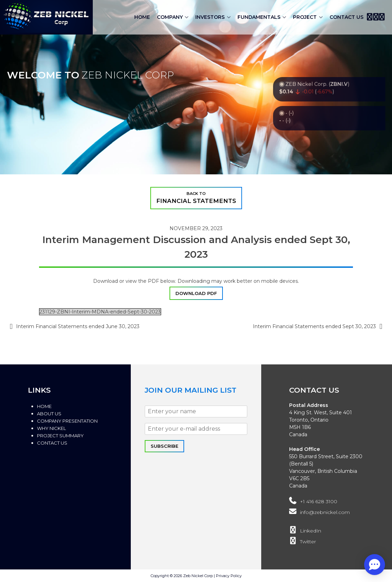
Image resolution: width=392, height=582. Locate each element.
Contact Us (346, 17)
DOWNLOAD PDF (196, 293)
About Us (49, 414)
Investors (210, 17)
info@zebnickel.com (319, 512)
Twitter (302, 542)
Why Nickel (51, 428)
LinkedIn (305, 531)
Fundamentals (259, 17)
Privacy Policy (229, 576)
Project (305, 17)
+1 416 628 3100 (313, 501)
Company (170, 17)
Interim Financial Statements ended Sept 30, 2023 (314, 326)
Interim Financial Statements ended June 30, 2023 (78, 326)
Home (142, 17)
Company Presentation (67, 421)
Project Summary (60, 436)
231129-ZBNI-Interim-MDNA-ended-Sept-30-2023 (100, 312)
